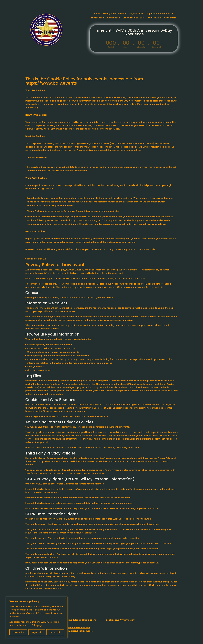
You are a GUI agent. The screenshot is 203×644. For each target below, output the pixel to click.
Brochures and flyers (134, 18)
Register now (136, 14)
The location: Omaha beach (105, 18)
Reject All (37, 632)
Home (97, 14)
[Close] (66, 598)
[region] (37, 618)
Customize (18, 632)
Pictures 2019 (154, 18)
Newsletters (170, 18)
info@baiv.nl (40, 259)
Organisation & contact (158, 14)
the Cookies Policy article (95, 416)
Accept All (55, 632)
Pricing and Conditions (115, 14)
